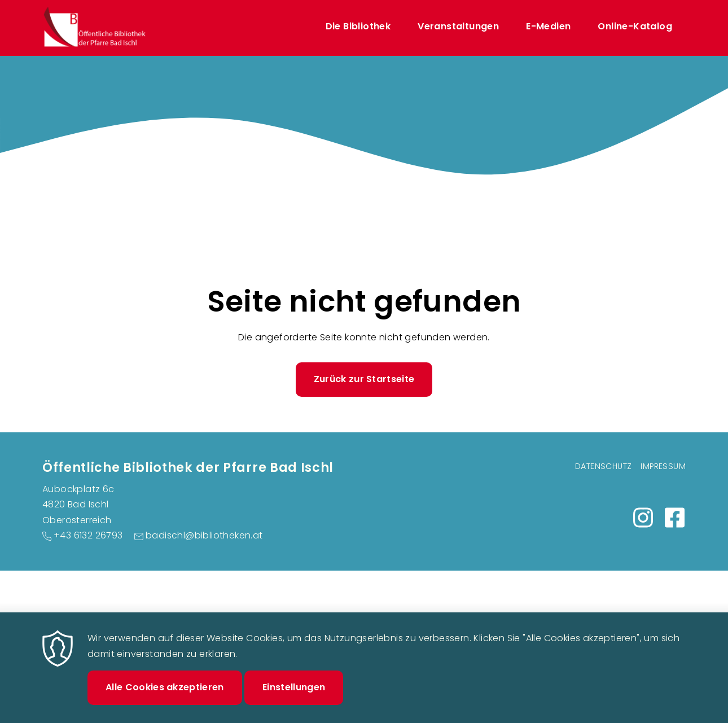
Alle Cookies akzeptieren (165, 697)
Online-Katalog (635, 26)
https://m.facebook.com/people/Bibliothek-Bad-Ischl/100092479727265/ (674, 518)
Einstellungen (294, 697)
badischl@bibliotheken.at (204, 535)
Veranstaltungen (458, 26)
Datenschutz (603, 466)
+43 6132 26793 (88, 535)
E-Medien (548, 26)
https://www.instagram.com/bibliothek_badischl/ (643, 518)
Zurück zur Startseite (364, 379)
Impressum (663, 466)
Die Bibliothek (358, 26)
